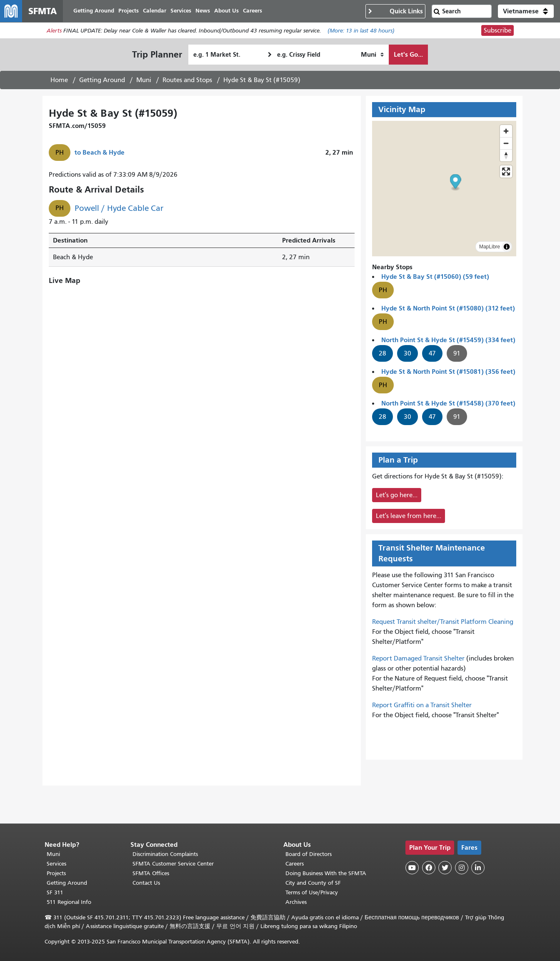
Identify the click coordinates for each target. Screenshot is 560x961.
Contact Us (146, 883)
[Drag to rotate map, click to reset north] (506, 156)
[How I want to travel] (372, 56)
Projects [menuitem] (132, 11)
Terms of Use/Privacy (312, 892)
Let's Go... (408, 56)
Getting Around (102, 81)
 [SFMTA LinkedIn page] (478, 868)
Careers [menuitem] (256, 11)
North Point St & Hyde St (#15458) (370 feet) (448, 404)
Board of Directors (309, 854)
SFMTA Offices (151, 873)
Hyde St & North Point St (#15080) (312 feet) (448, 309)
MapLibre (490, 248)
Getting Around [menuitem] (97, 11)
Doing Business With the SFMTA (326, 873)
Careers (295, 864)
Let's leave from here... (409, 517)
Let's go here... (397, 496)
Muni (144, 81)
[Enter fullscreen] (506, 173)
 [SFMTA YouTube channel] (412, 868)
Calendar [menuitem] (158, 11)
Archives (296, 902)
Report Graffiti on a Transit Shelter (422, 706)
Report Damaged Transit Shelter (418, 660)
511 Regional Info (69, 902)
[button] (526, 12)
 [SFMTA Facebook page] (429, 868)
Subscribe (497, 32)
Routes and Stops (187, 81)
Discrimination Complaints (165, 854)
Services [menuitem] (184, 11)
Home (59, 81)
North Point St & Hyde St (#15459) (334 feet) (448, 341)
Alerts (54, 32)
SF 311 (55, 892)
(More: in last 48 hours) (361, 32)
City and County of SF (313, 883)
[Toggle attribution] (507, 248)
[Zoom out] (506, 144)
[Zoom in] (506, 132)
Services (56, 864)
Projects (56, 873)
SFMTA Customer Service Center (173, 864)
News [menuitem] (206, 11)
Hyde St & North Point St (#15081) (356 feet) (448, 373)
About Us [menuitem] (230, 11)
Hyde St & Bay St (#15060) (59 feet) (435, 278)
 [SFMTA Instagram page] (462, 868)
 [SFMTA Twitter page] (445, 868)
